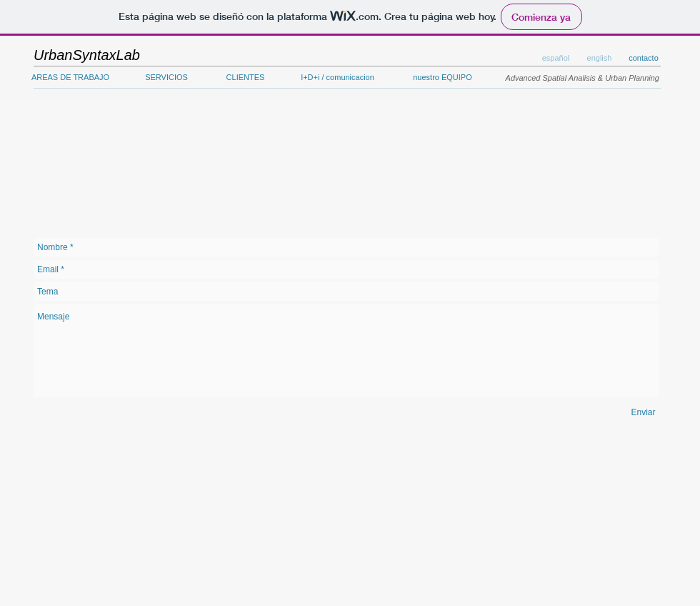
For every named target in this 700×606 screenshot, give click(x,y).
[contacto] (644, 58)
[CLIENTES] (245, 78)
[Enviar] (643, 412)
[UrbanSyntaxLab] (87, 55)
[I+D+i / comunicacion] (337, 78)
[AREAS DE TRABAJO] (70, 78)
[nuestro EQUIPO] (442, 78)
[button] (599, 58)
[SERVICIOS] (166, 78)
